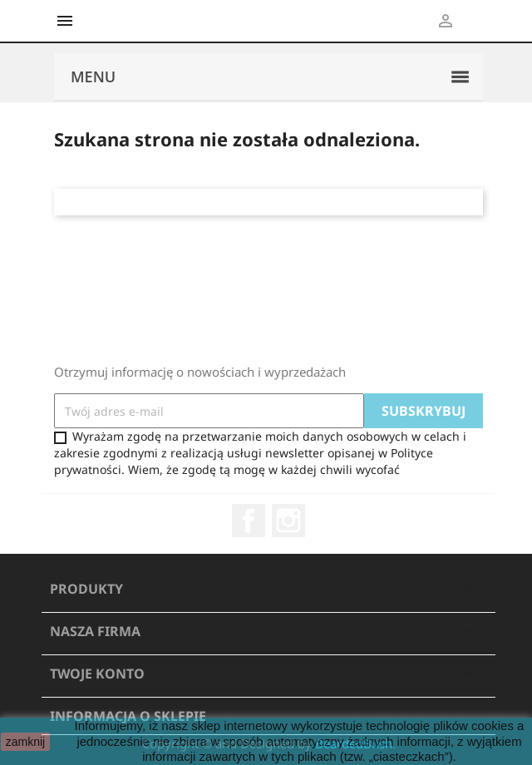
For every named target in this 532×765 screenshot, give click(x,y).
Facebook (249, 521)
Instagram (288, 521)
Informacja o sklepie (128, 716)
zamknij (25, 742)
